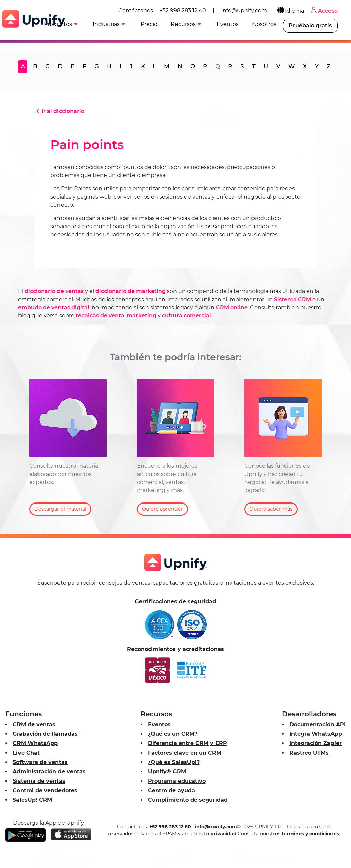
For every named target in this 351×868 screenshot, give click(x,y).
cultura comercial (187, 316)
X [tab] (305, 66)
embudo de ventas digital (54, 307)
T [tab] (254, 66)
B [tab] (35, 66)
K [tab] (143, 66)
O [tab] (192, 66)
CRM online (232, 307)
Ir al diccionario (59, 111)
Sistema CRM (292, 299)
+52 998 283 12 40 (183, 11)
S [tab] (242, 66)
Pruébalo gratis (310, 25)
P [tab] (205, 66)
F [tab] (84, 66)
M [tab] (167, 66)
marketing (142, 316)
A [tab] (23, 66)
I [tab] (121, 66)
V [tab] (278, 66)
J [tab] (131, 66)
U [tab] (266, 66)
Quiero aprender (162, 509)
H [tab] (109, 66)
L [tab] (154, 66)
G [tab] (96, 66)
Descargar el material (60, 509)
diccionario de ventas (54, 291)
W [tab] (291, 66)
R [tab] (230, 66)
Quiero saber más (271, 509)
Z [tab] (328, 66)
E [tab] (72, 66)
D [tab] (60, 66)
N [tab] (180, 66)
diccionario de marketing (131, 291)
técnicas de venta (100, 316)
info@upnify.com (244, 11)
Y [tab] (317, 66)
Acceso (323, 11)
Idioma (290, 11)
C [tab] (47, 66)
